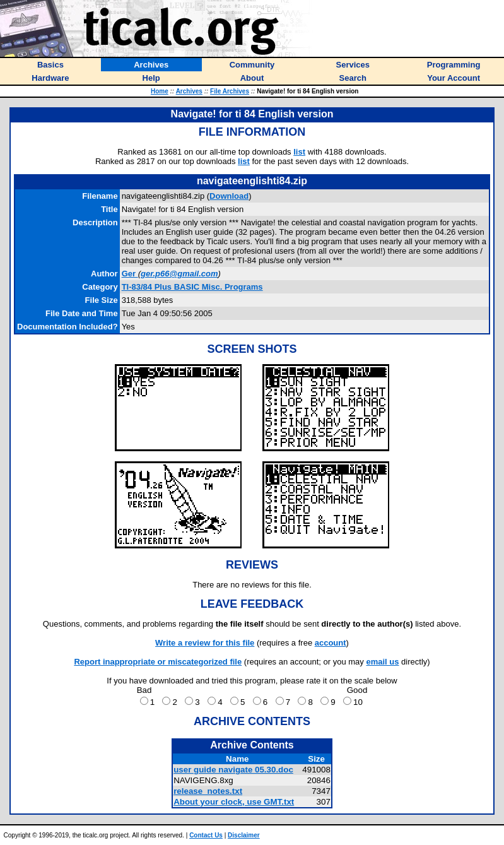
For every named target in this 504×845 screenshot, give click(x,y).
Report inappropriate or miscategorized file (158, 662)
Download (229, 196)
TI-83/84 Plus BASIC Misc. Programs (192, 287)
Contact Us (206, 835)
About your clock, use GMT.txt (234, 802)
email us (382, 662)
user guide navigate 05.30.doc (233, 770)
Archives (189, 91)
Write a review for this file (205, 643)
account (331, 643)
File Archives (230, 91)
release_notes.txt (208, 791)
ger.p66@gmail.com (179, 274)
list (299, 152)
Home (160, 91)
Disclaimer (244, 835)
